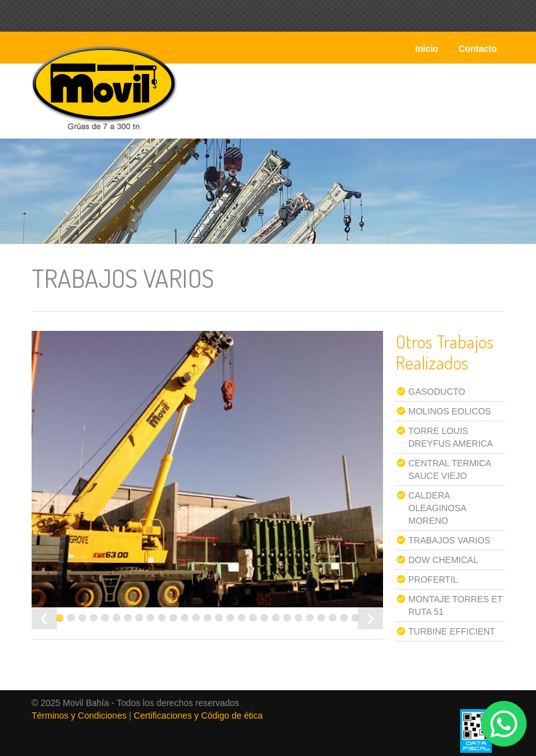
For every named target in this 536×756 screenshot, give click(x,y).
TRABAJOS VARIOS (449, 540)
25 (333, 618)
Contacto (478, 49)
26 (344, 618)
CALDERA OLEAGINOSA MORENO (437, 508)
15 (219, 618)
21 (287, 618)
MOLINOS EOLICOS (450, 411)
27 (356, 618)
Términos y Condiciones (79, 716)
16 (230, 618)
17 (242, 618)
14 (208, 618)
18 (253, 618)
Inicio (427, 49)
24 (321, 618)
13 (196, 618)
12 (185, 618)
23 (310, 618)
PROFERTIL (433, 579)
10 (162, 618)
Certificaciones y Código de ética (198, 716)
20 (276, 618)
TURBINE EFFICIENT (452, 631)
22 (299, 618)
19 (265, 618)
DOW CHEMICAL (443, 560)
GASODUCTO (437, 392)
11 (174, 618)
